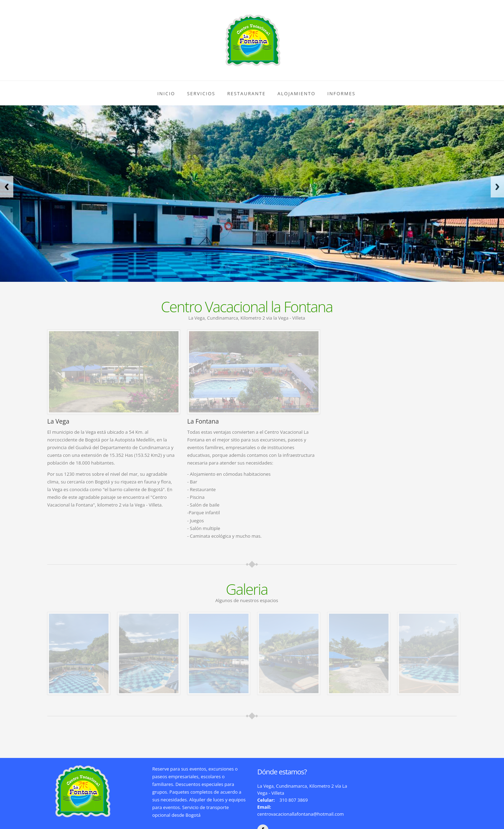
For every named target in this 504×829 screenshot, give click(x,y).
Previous (7, 187)
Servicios (201, 93)
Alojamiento (296, 93)
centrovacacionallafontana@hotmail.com (300, 814)
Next (497, 187)
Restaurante (246, 93)
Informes (341, 93)
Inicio (166, 93)
